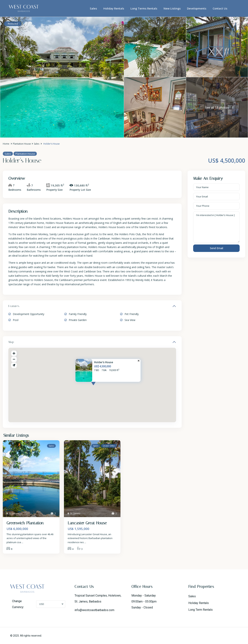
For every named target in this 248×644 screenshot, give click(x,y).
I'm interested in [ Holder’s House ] (216, 227)
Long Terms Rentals (144, 8)
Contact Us (220, 8)
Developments (197, 8)
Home (6, 144)
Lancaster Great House (87, 523)
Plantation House (22, 144)
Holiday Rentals (114, 8)
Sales (93, 8)
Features (14, 306)
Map (11, 342)
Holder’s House (104, 362)
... (22, 542)
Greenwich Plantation (25, 523)
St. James (14, 513)
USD (42, 604)
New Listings (172, 8)
